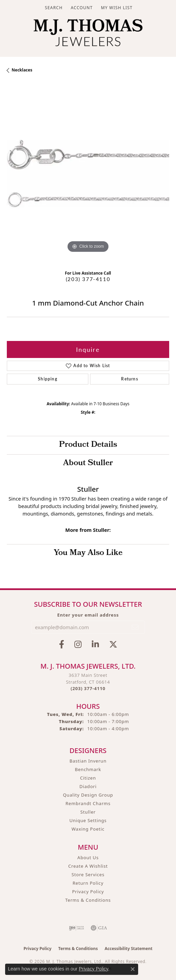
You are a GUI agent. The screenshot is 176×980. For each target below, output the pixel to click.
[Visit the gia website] (99, 928)
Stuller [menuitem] (88, 812)
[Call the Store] (88, 688)
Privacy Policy (88, 892)
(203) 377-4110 (88, 279)
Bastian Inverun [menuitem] (88, 761)
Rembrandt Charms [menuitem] (88, 803)
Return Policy (88, 883)
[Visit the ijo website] (77, 928)
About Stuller (88, 463)
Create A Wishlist (88, 866)
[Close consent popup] (133, 969)
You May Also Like (88, 553)
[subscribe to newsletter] (135, 627)
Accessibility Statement (129, 949)
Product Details (88, 445)
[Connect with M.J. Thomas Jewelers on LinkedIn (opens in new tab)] (95, 644)
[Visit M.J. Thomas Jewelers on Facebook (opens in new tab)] (62, 644)
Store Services (88, 875)
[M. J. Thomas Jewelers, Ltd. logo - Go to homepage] (88, 34)
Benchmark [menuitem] (88, 769)
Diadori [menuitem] (88, 786)
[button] (53, 8)
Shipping (48, 379)
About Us (88, 857)
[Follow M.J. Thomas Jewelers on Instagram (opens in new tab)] (78, 644)
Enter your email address (88, 615)
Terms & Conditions (88, 900)
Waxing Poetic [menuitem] (88, 829)
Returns (129, 379)
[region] (88, 174)
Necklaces (22, 70)
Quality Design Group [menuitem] (88, 795)
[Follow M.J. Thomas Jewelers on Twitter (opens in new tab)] (113, 644)
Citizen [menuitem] (88, 778)
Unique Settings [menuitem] (88, 820)
